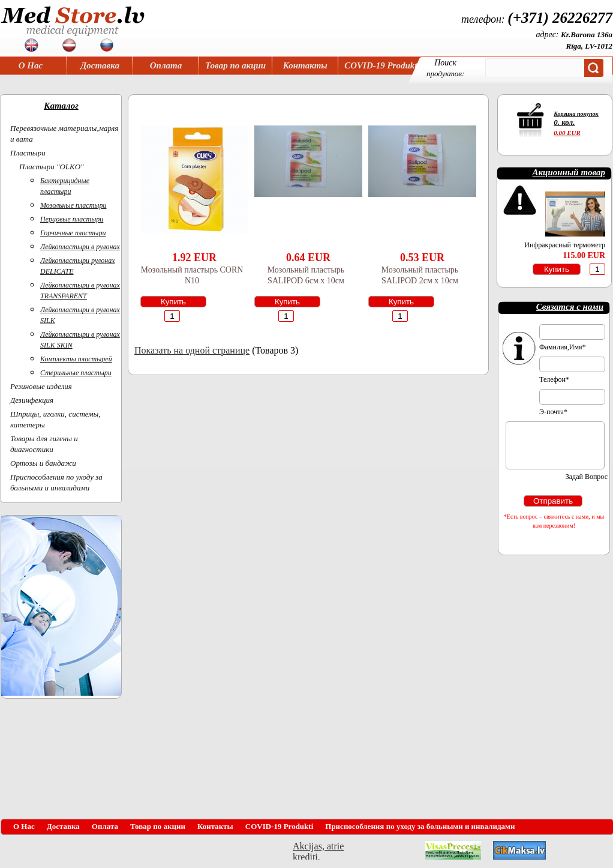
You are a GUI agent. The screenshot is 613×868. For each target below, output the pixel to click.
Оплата (166, 65)
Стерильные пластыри (76, 373)
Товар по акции (235, 65)
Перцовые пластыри (72, 219)
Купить (173, 302)
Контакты (305, 65)
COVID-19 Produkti (382, 65)
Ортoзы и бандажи (43, 463)
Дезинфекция (32, 400)
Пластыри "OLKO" (52, 167)
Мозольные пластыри (73, 205)
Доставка (100, 65)
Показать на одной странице (192, 350)
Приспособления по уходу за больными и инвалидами (420, 826)
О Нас (31, 65)
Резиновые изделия (41, 386)
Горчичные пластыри (73, 233)
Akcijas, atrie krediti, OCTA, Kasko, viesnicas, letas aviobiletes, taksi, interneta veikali (318, 850)
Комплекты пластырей (76, 359)
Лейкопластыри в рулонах (80, 247)
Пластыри (28, 153)
